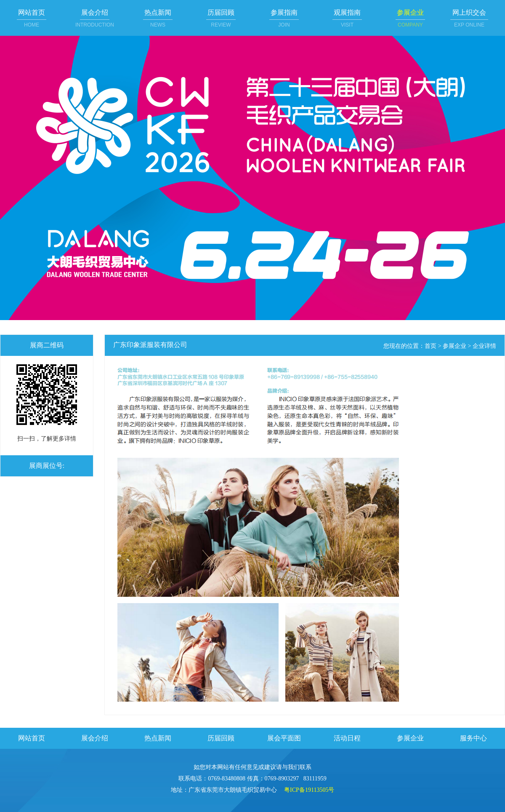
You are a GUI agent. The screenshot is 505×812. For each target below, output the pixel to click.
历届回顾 (221, 738)
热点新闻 (158, 738)
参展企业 (454, 346)
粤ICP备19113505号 (309, 790)
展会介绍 (95, 738)
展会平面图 (284, 738)
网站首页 (32, 738)
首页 (431, 346)
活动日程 (347, 738)
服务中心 (473, 738)
